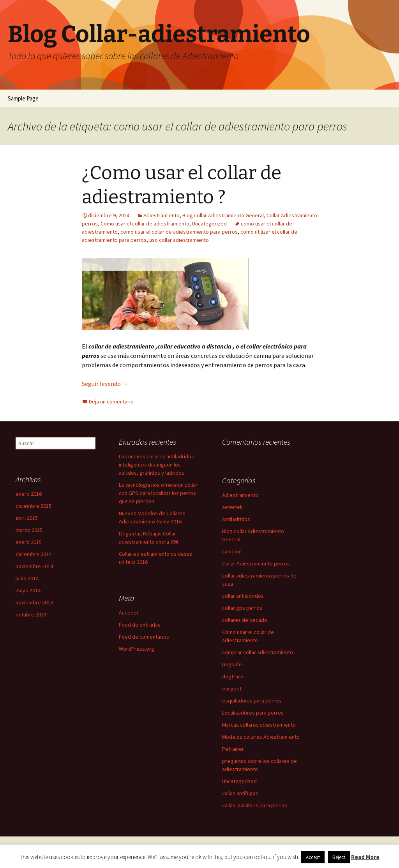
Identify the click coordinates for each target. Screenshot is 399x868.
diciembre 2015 (34, 506)
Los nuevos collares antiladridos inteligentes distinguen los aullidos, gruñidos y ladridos (156, 465)
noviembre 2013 (34, 602)
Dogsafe (232, 664)
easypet (232, 688)
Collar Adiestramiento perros (256, 563)
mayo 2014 (28, 590)
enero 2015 (29, 542)
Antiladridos (236, 519)
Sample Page (23, 98)
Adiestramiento (162, 215)
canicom (232, 551)
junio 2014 (27, 578)
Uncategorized (209, 224)
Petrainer (233, 749)
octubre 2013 (31, 614)
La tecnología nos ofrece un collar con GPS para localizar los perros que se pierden (158, 493)
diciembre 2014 (34, 554)
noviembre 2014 (34, 566)
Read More (365, 857)
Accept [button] (313, 857)
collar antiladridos (243, 596)
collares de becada (245, 620)
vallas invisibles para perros (255, 805)
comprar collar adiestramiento (258, 652)
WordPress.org (137, 649)
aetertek (232, 507)
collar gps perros (242, 608)
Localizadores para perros (253, 713)
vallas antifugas (240, 793)
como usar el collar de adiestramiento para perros (179, 232)
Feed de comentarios (144, 637)
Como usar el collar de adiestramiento (145, 224)
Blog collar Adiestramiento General (223, 215)
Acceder (129, 613)
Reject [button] (339, 857)
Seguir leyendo (105, 384)
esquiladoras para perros (252, 701)
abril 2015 (27, 518)
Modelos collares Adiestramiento (261, 737)
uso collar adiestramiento (179, 240)
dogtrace (233, 676)
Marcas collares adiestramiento (259, 725)
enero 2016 (29, 494)
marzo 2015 (29, 530)
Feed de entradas (140, 625)
